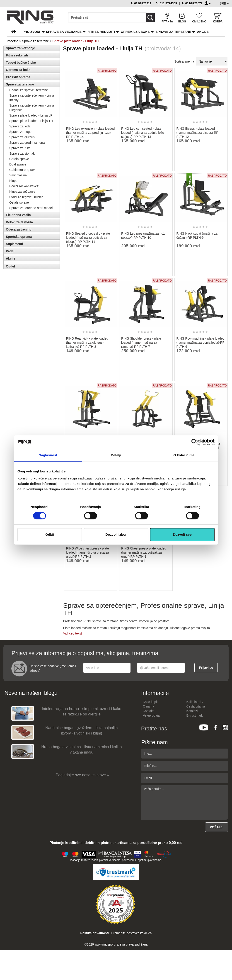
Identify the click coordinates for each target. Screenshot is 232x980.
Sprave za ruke (20, 148)
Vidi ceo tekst (73, 633)
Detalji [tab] (116, 455)
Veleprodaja (151, 715)
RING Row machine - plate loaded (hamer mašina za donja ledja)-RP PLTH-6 (201, 343)
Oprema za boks (135, 32)
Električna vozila (18, 215)
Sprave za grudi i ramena (27, 143)
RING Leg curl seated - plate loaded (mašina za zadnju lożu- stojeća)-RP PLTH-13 (143, 133)
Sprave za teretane (173, 32)
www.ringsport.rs (106, 944)
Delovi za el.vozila (19, 222)
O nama (149, 706)
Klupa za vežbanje (22, 192)
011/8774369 (167, 3)
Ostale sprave (19, 202)
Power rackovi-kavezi (24, 186)
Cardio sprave (19, 159)
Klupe (13, 181)
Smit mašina (18, 175)
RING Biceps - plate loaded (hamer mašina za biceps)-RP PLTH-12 (197, 133)
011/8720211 (141, 3)
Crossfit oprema (18, 77)
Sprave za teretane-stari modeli (31, 208)
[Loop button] (150, 17)
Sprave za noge (20, 132)
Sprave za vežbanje (64, 32)
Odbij (50, 534)
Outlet (10, 266)
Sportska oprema (19, 237)
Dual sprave (18, 164)
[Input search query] (88, 17)
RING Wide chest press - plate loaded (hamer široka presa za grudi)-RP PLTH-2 (88, 552)
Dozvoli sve (182, 534)
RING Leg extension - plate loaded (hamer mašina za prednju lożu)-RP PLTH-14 (91, 133)
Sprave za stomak (22, 153)
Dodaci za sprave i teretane (29, 90)
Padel (10, 251)
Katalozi (192, 711)
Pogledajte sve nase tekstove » (82, 775)
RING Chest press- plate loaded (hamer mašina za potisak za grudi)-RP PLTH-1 (144, 552)
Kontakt (148, 711)
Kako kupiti (151, 702)
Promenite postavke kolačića (131, 933)
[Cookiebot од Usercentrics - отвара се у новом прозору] (195, 442)
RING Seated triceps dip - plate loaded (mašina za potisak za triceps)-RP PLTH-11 (88, 238)
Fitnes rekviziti (101, 32)
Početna (13, 41)
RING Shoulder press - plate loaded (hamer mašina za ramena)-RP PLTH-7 (141, 343)
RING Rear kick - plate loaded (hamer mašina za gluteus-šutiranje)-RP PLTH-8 (87, 343)
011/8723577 (192, 3)
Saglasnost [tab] (48, 455)
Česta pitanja (196, 706)
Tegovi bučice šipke (21, 63)
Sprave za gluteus (22, 137)
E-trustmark (195, 715)
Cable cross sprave (23, 170)
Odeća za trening (19, 229)
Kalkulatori (195, 702)
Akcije (203, 32)
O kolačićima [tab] (184, 455)
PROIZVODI (31, 32)
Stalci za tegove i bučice (26, 197)
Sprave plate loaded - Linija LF (31, 115)
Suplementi (14, 244)
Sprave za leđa (20, 126)
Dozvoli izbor (116, 534)
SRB (224, 3)
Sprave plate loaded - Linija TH (31, 121)
